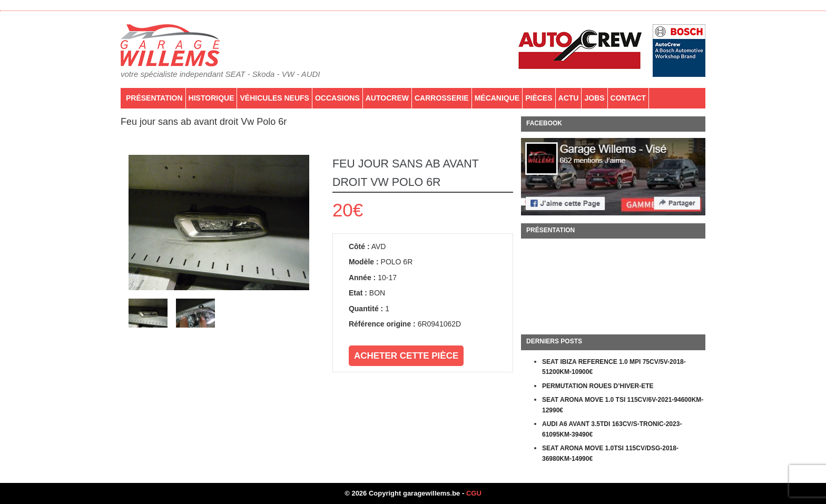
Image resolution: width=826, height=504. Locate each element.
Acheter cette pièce (406, 356)
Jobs (594, 98)
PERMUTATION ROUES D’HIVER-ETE (598, 386)
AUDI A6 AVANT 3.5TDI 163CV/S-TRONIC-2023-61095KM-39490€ (612, 429)
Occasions (337, 98)
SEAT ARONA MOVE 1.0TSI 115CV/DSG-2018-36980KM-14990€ (610, 453)
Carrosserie (442, 98)
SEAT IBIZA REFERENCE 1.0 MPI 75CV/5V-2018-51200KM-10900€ (614, 367)
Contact (628, 98)
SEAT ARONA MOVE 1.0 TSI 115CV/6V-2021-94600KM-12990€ (623, 405)
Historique (212, 98)
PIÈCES (539, 98)
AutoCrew (387, 98)
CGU (474, 493)
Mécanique (497, 98)
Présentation (154, 98)
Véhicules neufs (274, 98)
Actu (569, 98)
